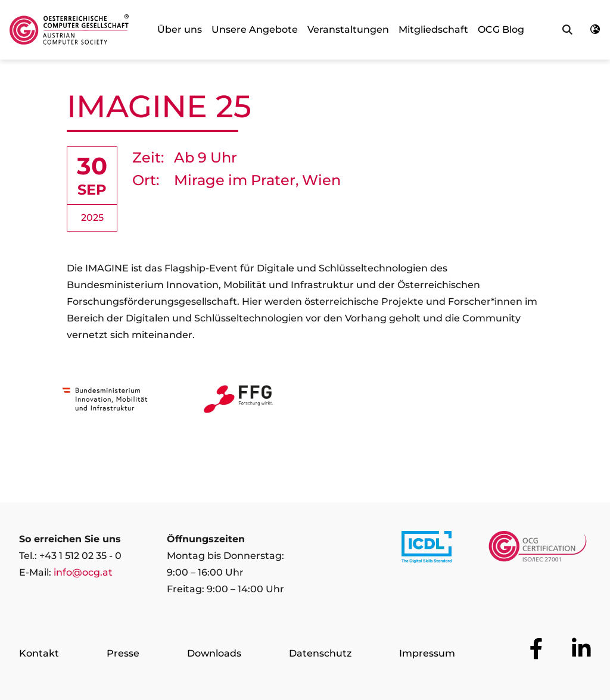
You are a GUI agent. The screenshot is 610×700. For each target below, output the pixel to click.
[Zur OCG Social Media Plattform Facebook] (536, 649)
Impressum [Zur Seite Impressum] (427, 653)
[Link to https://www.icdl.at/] (427, 549)
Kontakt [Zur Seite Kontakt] (39, 653)
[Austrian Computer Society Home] (69, 30)
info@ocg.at (83, 572)
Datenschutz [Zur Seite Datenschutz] (320, 653)
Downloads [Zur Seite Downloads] (214, 653)
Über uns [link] (180, 29)
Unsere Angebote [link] (255, 29)
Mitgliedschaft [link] (433, 29)
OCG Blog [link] (501, 29)
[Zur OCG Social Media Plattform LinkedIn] (581, 649)
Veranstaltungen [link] (348, 29)
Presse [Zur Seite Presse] (123, 653)
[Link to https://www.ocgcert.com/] (538, 549)
